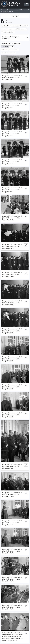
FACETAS (15, 16)
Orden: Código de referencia (9, 50)
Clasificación (16, 44)
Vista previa (6, 44)
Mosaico (5, 47)
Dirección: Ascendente (8, 53)
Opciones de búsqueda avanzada (11, 38)
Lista (11, 47)
